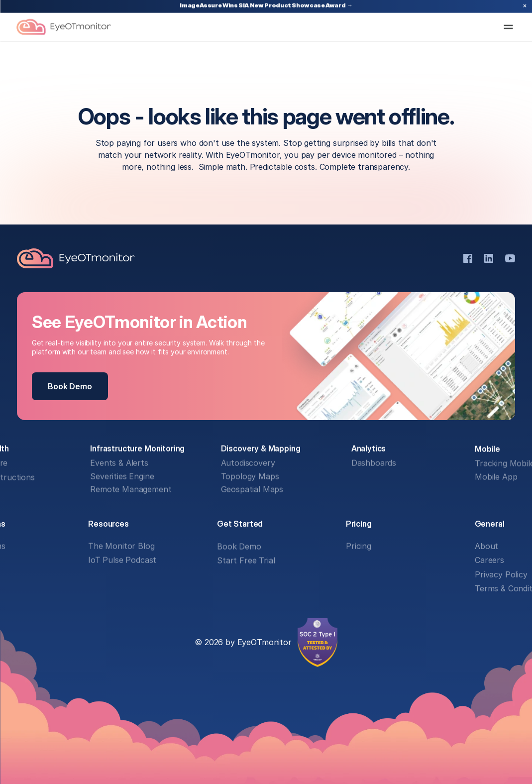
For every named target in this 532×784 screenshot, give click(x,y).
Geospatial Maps (252, 490)
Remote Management (131, 490)
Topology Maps (250, 476)
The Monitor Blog (121, 546)
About (486, 546)
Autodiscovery (248, 463)
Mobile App (496, 476)
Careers (489, 560)
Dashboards (373, 463)
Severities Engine (122, 476)
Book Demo (239, 546)
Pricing (359, 546)
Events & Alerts (119, 463)
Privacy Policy (501, 574)
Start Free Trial (246, 560)
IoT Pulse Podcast (122, 560)
